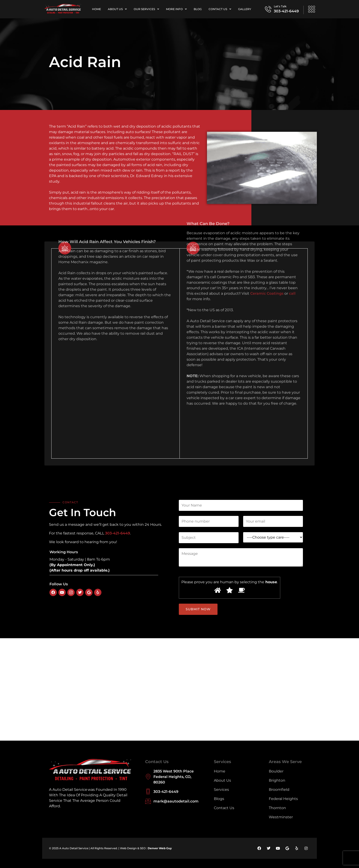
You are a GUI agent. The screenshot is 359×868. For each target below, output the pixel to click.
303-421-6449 (286, 11)
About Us (117, 9)
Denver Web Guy (160, 848)
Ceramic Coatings (267, 169)
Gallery (245, 9)
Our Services (146, 9)
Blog (198, 9)
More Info (176, 9)
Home (97, 9)
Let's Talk (280, 6)
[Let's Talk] (268, 9)
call (292, 169)
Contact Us (220, 9)
